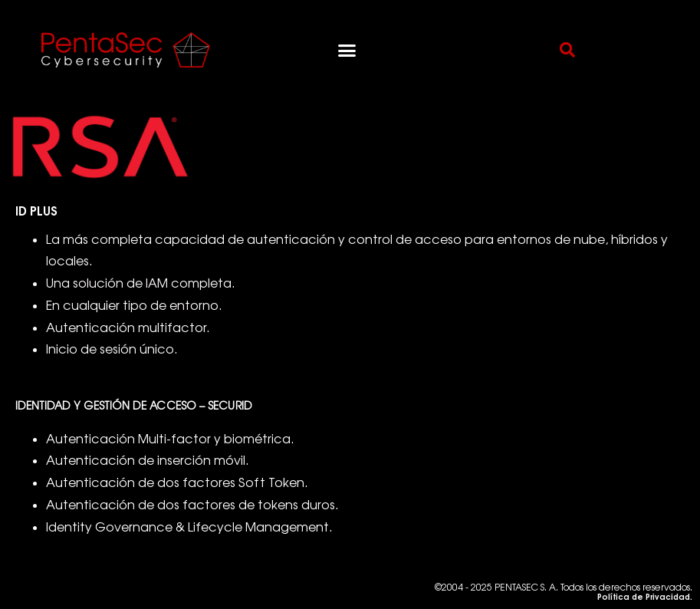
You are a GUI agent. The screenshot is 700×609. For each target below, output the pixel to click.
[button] (347, 50)
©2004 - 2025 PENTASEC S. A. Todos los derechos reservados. (564, 592)
